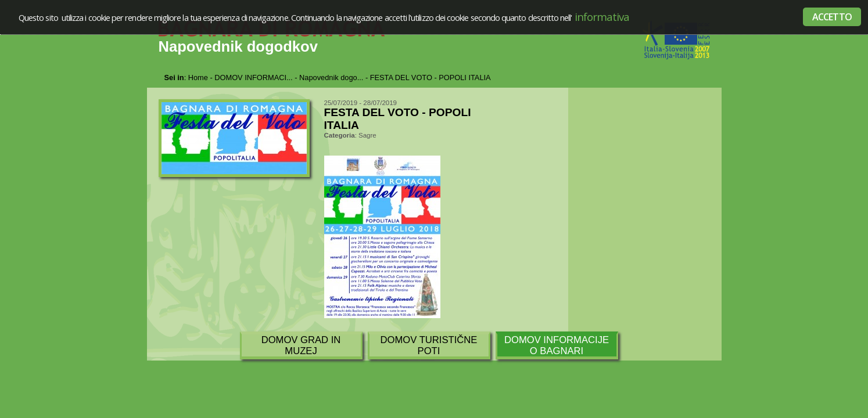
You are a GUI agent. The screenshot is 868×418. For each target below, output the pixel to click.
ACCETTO (832, 17)
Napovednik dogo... (331, 78)
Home (198, 78)
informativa (601, 17)
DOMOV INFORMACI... (253, 78)
